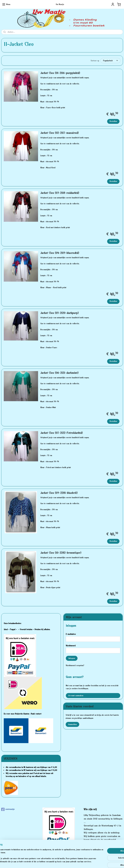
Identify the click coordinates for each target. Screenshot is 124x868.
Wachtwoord (71, 646)
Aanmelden (72, 724)
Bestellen (113, 121)
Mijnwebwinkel (93, 862)
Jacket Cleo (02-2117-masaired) (60, 133)
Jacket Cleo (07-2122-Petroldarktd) (62, 433)
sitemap (51, 862)
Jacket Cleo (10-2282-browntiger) (61, 553)
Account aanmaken (76, 695)
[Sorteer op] (110, 61)
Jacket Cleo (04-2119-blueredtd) (60, 253)
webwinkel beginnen (68, 862)
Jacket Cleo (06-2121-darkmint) (59, 373)
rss (57, 862)
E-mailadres (71, 634)
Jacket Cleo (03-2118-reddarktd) (60, 193)
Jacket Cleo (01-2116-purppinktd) (60, 73)
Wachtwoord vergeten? (75, 665)
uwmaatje (8, 809)
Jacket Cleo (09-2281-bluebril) (59, 493)
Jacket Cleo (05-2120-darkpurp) (60, 313)
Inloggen (72, 658)
